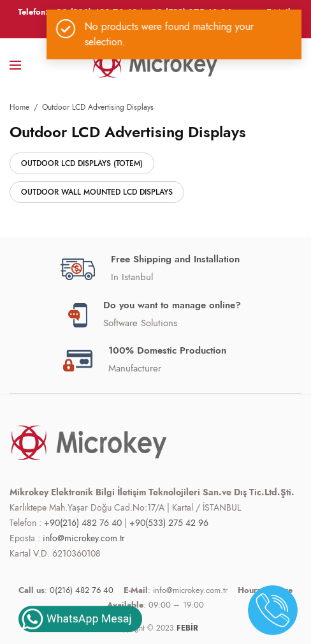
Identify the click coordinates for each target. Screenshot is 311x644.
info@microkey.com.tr (84, 538)
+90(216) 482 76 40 (83, 523)
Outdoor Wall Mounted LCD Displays (97, 192)
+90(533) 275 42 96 (169, 523)
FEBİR (187, 628)
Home (19, 107)
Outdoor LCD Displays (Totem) (82, 163)
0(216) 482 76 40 (82, 590)
